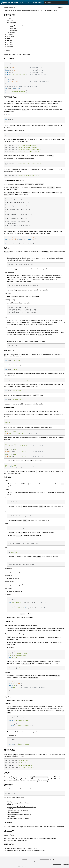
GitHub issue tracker (44, 859)
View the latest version (50, 11)
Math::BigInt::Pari (9, 840)
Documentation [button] (37, 3)
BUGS (9, 38)
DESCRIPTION (11, 23)
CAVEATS (10, 35)
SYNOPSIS (10, 21)
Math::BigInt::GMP (22, 840)
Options (12, 27)
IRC (19, 866)
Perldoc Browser (10, 3)
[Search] (56, 3)
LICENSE (10, 42)
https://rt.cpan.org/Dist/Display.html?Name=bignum (21, 807)
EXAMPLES (10, 36)
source (9, 7)
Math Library (13, 29)
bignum (6, 835)
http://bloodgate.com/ (19, 848)
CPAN (13, 7)
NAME (9, 19)
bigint (5, 7)
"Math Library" (28, 303)
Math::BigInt (47, 384)
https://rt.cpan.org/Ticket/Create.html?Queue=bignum (26, 779)
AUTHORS (10, 46)
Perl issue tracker (57, 864)
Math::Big (34, 838)
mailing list (66, 864)
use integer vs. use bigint (17, 25)
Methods (12, 33)
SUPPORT (10, 40)
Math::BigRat (24, 838)
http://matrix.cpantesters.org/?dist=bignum (19, 815)
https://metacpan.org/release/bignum (17, 811)
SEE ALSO (10, 44)
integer (12, 110)
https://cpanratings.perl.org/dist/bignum (18, 819)
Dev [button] (28, 3)
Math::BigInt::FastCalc (49, 838)
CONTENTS (9, 15)
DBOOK (24, 859)
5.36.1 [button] (22, 3)
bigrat (13, 835)
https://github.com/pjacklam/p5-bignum (18, 803)
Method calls (13, 31)
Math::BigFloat (16, 838)
